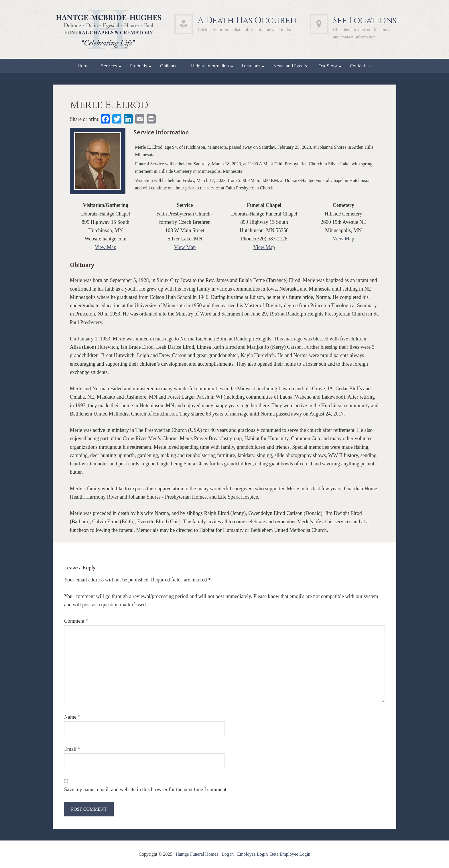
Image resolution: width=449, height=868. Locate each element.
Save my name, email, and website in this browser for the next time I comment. (146, 789)
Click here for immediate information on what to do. (244, 29)
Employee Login (252, 854)
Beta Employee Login (290, 854)
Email (72, 749)
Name (72, 717)
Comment (76, 621)
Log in (228, 854)
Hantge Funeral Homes (197, 854)
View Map (106, 247)
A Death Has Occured (247, 21)
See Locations (365, 21)
